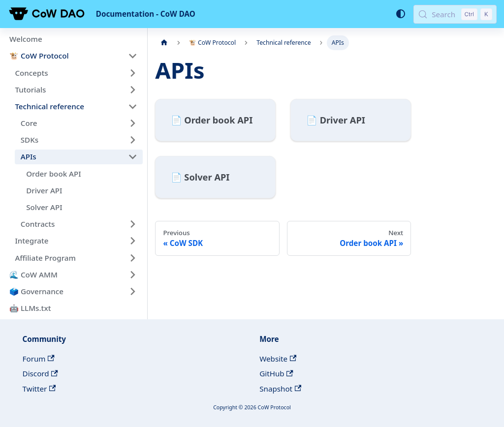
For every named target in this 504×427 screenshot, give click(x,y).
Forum (39, 359)
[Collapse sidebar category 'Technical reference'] (132, 106)
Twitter (39, 389)
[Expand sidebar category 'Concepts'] (132, 73)
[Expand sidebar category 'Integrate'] (132, 241)
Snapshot (280, 389)
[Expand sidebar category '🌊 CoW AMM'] (132, 274)
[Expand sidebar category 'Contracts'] (132, 224)
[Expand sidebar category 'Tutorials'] (132, 90)
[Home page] (164, 43)
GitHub (276, 373)
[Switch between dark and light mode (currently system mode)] (400, 14)
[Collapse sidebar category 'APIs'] (132, 157)
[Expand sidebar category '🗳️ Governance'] (132, 291)
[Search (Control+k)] (455, 14)
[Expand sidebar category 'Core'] (132, 123)
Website (278, 359)
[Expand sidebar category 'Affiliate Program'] (132, 258)
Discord (40, 373)
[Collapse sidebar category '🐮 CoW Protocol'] (132, 56)
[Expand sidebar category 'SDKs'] (132, 140)
